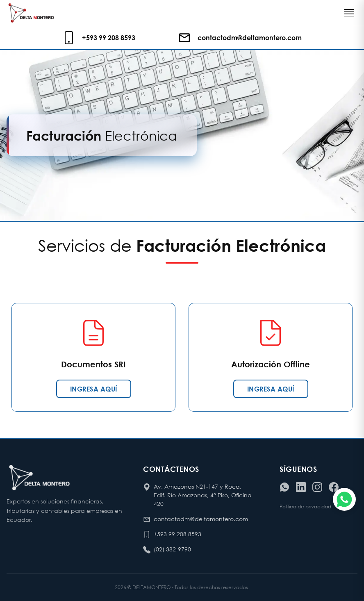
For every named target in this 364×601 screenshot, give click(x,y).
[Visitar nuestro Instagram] (317, 487)
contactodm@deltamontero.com (201, 519)
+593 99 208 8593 (177, 534)
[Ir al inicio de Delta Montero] (31, 13)
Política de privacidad (305, 507)
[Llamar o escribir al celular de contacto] (100, 38)
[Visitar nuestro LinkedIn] (301, 487)
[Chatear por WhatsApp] (344, 499)
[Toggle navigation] (349, 13)
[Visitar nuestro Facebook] (334, 487)
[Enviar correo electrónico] (240, 38)
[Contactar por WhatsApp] (284, 487)
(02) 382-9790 (172, 549)
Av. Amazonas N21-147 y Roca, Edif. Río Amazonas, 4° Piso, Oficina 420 (203, 495)
